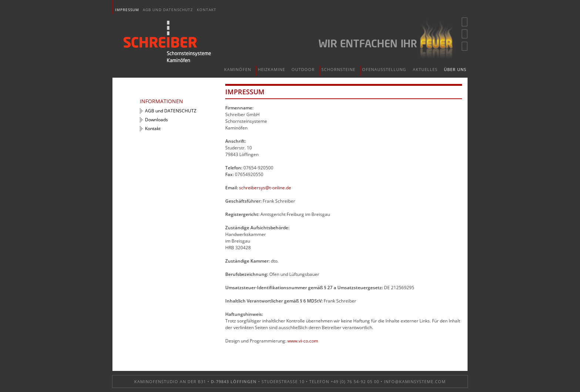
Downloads (156, 120)
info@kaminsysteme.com (415, 381)
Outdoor (303, 69)
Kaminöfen (238, 69)
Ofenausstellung (384, 69)
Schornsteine (338, 69)
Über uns (455, 69)
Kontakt (207, 10)
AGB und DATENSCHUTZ (168, 10)
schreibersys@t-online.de (265, 188)
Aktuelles (425, 69)
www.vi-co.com (303, 341)
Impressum (127, 10)
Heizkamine (272, 69)
